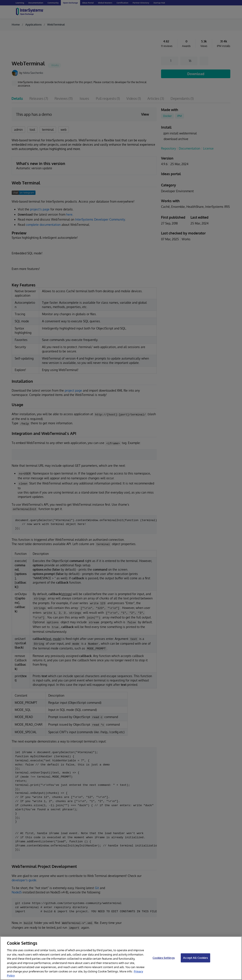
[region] (121, 958)
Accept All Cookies (195, 958)
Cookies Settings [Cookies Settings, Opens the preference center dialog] (164, 958)
